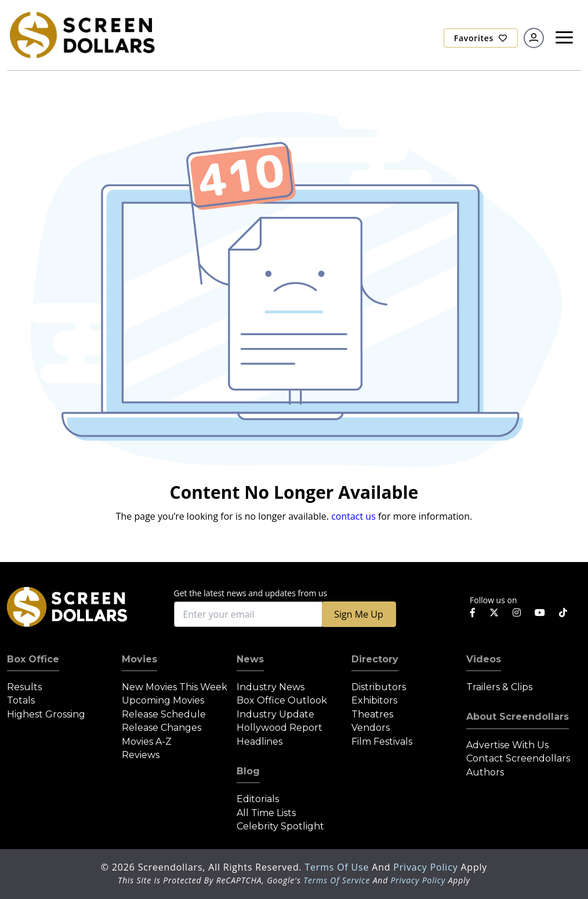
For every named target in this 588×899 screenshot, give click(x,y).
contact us (353, 516)
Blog (248, 771)
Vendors (371, 728)
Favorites (481, 38)
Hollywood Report (280, 728)
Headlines (259, 742)
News (250, 659)
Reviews (141, 755)
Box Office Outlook (282, 700)
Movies (139, 659)
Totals (21, 700)
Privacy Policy (427, 867)
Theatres (372, 714)
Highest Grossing (46, 714)
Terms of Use (338, 867)
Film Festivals (382, 742)
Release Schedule (164, 714)
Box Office (33, 659)
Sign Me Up (358, 614)
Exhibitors (374, 700)
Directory (375, 659)
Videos (484, 659)
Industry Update (275, 714)
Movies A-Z (147, 742)
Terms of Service (337, 880)
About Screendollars (518, 717)
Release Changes (161, 728)
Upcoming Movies (163, 700)
